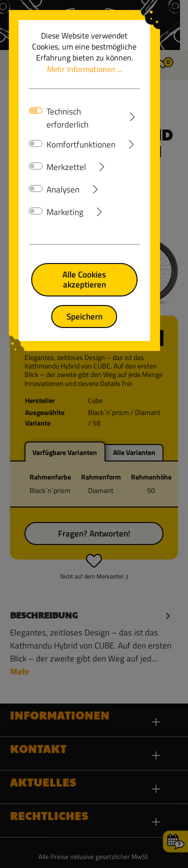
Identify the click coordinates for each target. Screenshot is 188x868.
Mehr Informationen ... (100, 63)
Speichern (94, 296)
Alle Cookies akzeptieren (94, 264)
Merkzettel (67, 156)
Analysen (64, 179)
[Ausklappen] (142, 109)
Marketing (66, 201)
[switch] (37, 133)
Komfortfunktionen (82, 134)
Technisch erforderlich (87, 111)
